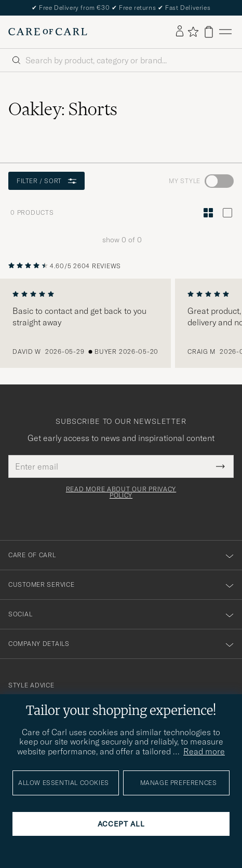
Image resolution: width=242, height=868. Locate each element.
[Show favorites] (193, 32)
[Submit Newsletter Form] (220, 466)
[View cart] (209, 32)
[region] (121, 323)
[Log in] (180, 32)
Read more (204, 751)
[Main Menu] (225, 32)
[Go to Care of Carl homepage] (48, 32)
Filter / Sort (46, 181)
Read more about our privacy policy (121, 492)
